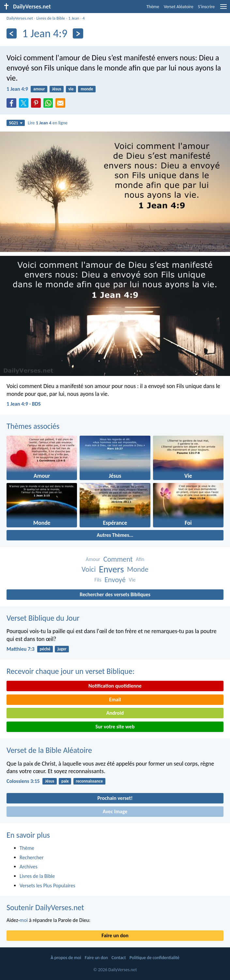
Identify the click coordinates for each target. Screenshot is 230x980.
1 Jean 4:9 (17, 89)
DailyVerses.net (20, 18)
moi (24, 920)
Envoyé (115, 580)
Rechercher (32, 857)
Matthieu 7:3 (21, 649)
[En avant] (78, 33)
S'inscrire (206, 7)
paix (65, 781)
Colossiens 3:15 (23, 781)
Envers (111, 569)
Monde (138, 569)
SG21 (16, 123)
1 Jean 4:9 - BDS (24, 404)
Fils (98, 580)
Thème (153, 7)
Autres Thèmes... (115, 535)
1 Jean (74, 18)
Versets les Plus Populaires (47, 886)
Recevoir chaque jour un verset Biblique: (70, 671)
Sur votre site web (115, 727)
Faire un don (115, 935)
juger (62, 649)
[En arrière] (12, 33)
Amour (93, 559)
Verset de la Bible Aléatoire (49, 750)
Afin (140, 559)
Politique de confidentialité (154, 958)
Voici (89, 569)
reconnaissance (89, 781)
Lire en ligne (48, 123)
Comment (118, 559)
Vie (132, 580)
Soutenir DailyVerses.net (45, 907)
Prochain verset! (115, 798)
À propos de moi (66, 958)
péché (45, 649)
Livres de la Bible (51, 18)
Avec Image (115, 811)
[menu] (223, 9)
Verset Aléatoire (179, 7)
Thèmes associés (33, 426)
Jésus (56, 89)
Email (115, 700)
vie (71, 89)
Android (115, 713)
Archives (29, 867)
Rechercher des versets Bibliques (115, 594)
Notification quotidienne (115, 686)
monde (87, 89)
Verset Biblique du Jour (43, 618)
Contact (119, 958)
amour (39, 89)
